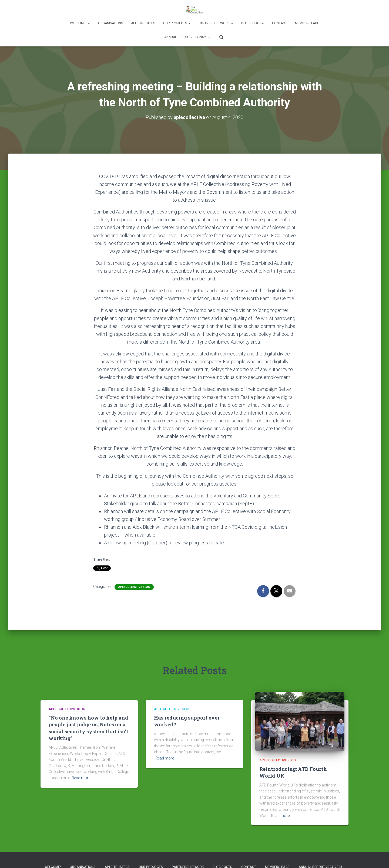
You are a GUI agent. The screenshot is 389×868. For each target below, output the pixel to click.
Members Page (307, 23)
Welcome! (80, 23)
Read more (81, 778)
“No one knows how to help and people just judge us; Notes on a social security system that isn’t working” (88, 728)
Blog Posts (253, 23)
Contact (279, 23)
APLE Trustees (143, 23)
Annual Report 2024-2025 (187, 37)
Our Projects (177, 23)
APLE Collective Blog (134, 587)
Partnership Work (216, 23)
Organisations (110, 23)
